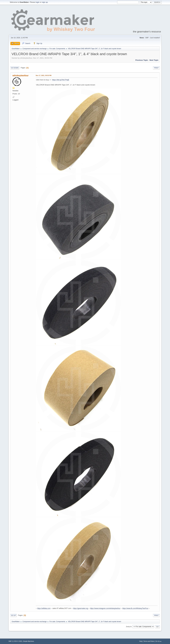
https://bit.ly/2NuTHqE (61, 80)
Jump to (129, 627)
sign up (45, 2)
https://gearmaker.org (81, 608)
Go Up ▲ (159, 641)
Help (141, 641)
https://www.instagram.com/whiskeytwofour (105, 608)
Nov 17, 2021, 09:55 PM (44, 75)
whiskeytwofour (21, 76)
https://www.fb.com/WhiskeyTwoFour (135, 608)
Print (156, 68)
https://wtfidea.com (44, 608)
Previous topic (142, 60)
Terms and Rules (149, 641)
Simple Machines (29, 641)
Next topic (154, 60)
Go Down (15, 68)
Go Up (13, 615)
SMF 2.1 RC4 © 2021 (15, 641)
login (38, 2)
